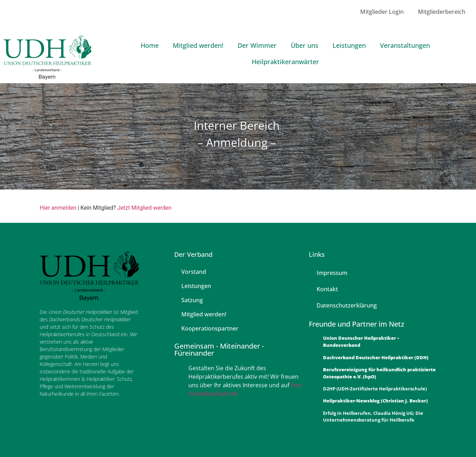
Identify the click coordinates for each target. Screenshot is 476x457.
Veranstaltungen (405, 45)
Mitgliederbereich (442, 12)
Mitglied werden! (198, 45)
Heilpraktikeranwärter (285, 62)
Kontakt (327, 289)
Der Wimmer (257, 45)
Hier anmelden (58, 208)
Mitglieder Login (382, 12)
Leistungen (349, 45)
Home (150, 45)
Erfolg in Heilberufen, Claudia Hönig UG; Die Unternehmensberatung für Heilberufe (373, 417)
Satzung (192, 300)
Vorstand (194, 272)
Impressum (332, 273)
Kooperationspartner (210, 328)
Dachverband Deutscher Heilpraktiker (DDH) (376, 357)
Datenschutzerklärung (347, 305)
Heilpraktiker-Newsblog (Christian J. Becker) (375, 401)
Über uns (305, 45)
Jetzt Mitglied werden (144, 208)
